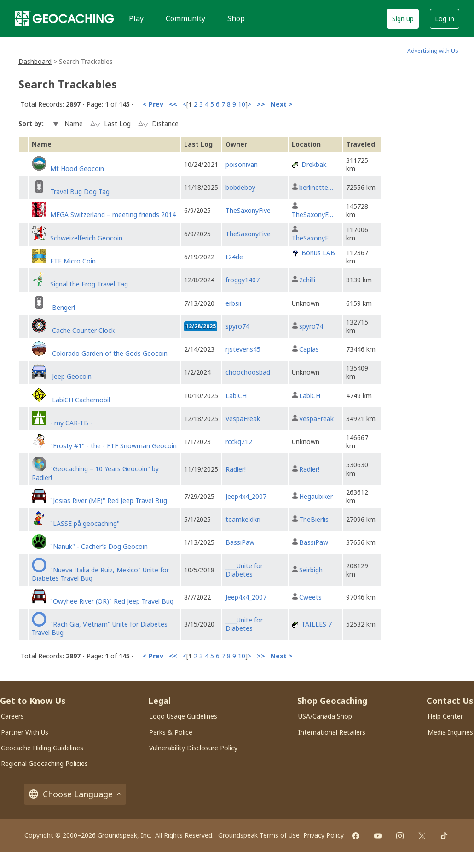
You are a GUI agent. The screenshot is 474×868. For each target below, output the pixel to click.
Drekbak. (315, 164)
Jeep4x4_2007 (246, 496)
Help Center (445, 716)
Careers (12, 716)
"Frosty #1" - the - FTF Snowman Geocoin (113, 446)
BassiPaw (240, 542)
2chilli (307, 280)
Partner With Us (25, 732)
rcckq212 (239, 442)
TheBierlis (314, 519)
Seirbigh (311, 570)
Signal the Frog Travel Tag (89, 284)
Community (185, 18)
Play (136, 18)
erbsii (233, 303)
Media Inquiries (450, 732)
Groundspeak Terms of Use (259, 835)
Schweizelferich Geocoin (86, 238)
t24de (234, 257)
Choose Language (75, 794)
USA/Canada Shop (325, 716)
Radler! (236, 469)
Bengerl (63, 307)
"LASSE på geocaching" (85, 523)
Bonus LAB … (313, 257)
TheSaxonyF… (312, 214)
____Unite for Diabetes (244, 570)
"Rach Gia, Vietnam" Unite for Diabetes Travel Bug (100, 628)
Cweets (310, 597)
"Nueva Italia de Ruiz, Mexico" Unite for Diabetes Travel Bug (100, 574)
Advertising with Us (433, 51)
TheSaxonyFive (248, 210)
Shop (236, 18)
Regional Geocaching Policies (44, 763)
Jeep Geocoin (71, 376)
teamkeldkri (243, 519)
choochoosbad (248, 372)
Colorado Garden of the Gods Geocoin (109, 353)
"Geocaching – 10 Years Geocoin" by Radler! (95, 473)
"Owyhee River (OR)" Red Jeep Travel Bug (112, 601)
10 (242, 104)
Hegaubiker (316, 496)
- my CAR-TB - (71, 423)
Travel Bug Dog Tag (80, 191)
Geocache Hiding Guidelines (42, 748)
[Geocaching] (64, 18)
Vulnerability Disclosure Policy (193, 748)
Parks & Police (171, 732)
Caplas (309, 349)
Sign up (403, 19)
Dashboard (35, 61)
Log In (445, 19)
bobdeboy (240, 187)
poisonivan (242, 164)
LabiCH (236, 396)
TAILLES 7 (317, 624)
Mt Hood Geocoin (77, 168)
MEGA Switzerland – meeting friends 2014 (113, 214)
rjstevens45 (243, 349)
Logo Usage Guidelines (183, 716)
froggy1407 (243, 280)
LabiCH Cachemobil (80, 400)
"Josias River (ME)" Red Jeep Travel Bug (109, 500)
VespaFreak (243, 419)
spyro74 (237, 326)
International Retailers (332, 732)
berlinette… (316, 187)
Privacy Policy (324, 835)
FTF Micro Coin (73, 261)
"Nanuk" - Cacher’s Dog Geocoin (99, 546)
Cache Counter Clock (82, 330)
